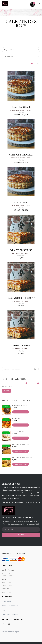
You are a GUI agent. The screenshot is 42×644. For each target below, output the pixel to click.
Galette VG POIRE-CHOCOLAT (21, 298)
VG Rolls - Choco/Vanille (22, 445)
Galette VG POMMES (21, 346)
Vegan (26, 253)
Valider (21, 535)
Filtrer (6, 391)
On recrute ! (6, 601)
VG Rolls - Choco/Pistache (22, 458)
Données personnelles (10, 606)
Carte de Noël (14, 110)
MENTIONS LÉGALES (10, 615)
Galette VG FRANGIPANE (21, 250)
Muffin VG (16, 419)
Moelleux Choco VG (20, 406)
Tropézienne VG (18, 432)
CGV (3, 610)
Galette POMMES (21, 203)
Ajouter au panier (21, 412)
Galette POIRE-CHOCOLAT (21, 155)
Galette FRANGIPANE (21, 107)
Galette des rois (26, 110)
